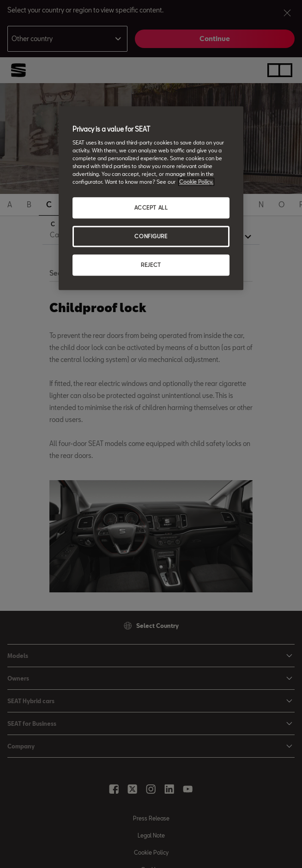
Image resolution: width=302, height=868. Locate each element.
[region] (151, 198)
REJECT (151, 265)
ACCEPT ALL (151, 208)
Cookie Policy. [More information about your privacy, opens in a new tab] (196, 182)
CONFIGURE (151, 236)
